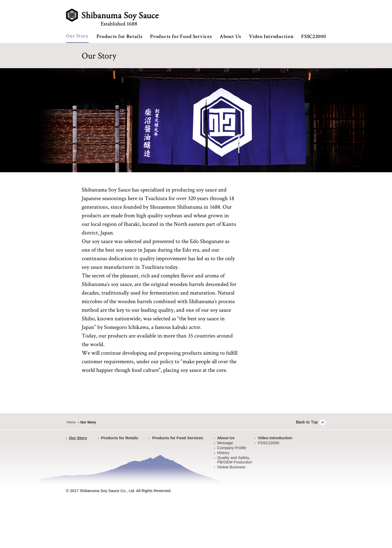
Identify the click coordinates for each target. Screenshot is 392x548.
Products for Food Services (181, 37)
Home (71, 422)
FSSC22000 (314, 37)
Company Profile (232, 448)
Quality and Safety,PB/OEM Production (235, 460)
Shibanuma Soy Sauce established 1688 (112, 17)
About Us (230, 37)
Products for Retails (120, 37)
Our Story (77, 36)
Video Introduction (271, 37)
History (223, 453)
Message (225, 443)
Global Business (231, 467)
